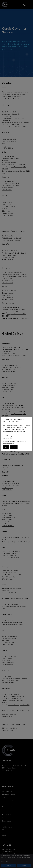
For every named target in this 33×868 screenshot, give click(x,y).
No (14, 447)
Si (6, 447)
